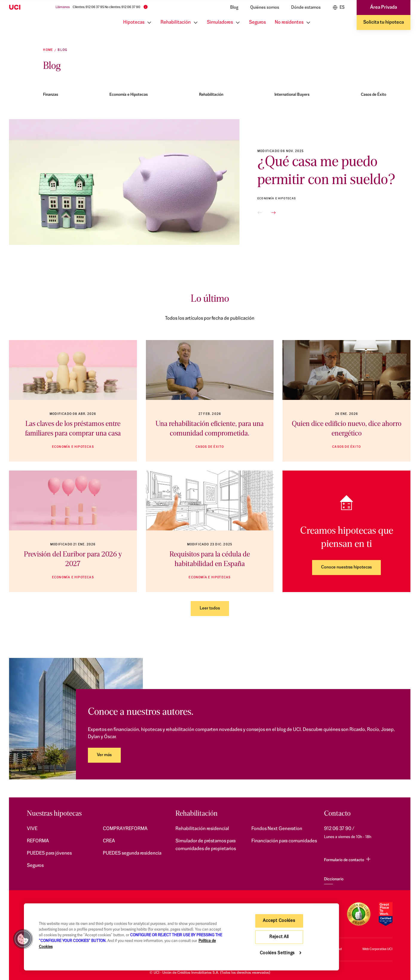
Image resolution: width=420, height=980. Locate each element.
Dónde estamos (306, 8)
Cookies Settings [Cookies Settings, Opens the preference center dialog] (277, 953)
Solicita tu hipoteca (384, 22)
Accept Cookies (279, 921)
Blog (234, 8)
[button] (260, 213)
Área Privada (384, 7)
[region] (181, 937)
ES (339, 7)
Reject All (279, 937)
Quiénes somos (265, 8)
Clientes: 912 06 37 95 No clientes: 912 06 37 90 (106, 7)
